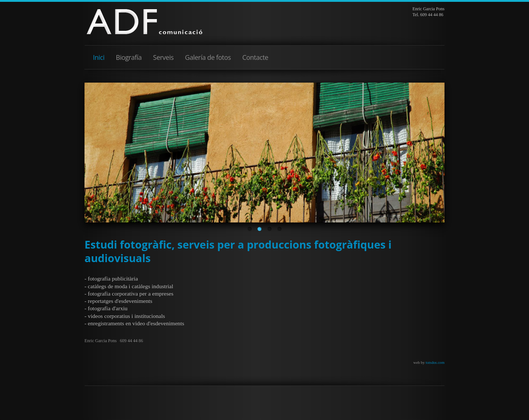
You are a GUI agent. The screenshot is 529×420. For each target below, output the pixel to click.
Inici (99, 57)
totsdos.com (435, 363)
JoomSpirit (264, 413)
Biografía (129, 57)
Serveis (163, 57)
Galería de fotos (208, 57)
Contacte (255, 57)
